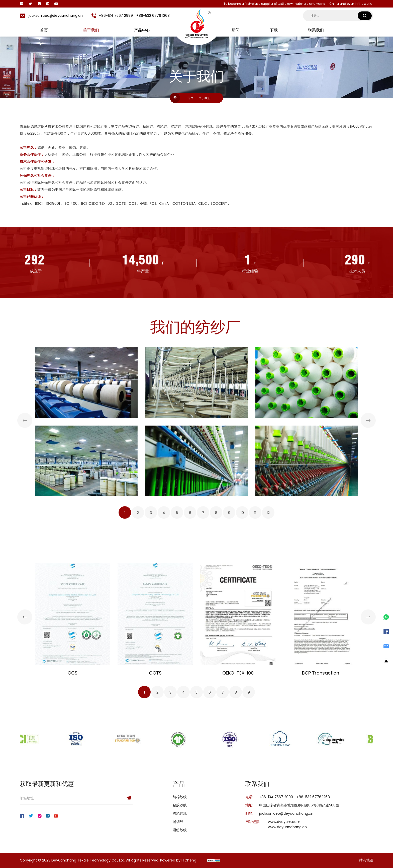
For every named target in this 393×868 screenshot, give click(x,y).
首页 (44, 30)
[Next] (368, 550)
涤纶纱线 (180, 813)
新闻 (236, 30)
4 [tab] (164, 642)
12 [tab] (268, 642)
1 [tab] (125, 642)
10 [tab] (242, 642)
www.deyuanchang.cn (287, 827)
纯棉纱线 (180, 797)
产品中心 (142, 30)
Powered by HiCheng (178, 860)
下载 (274, 30)
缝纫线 (178, 822)
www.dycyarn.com (284, 822)
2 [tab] (138, 642)
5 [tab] (177, 642)
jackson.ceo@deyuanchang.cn (56, 16)
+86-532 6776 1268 (153, 16)
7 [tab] (203, 642)
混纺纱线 (180, 830)
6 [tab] (190, 642)
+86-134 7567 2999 (116, 16)
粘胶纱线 (180, 805)
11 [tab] (255, 642)
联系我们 (316, 30)
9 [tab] (229, 642)
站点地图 (366, 860)
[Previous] (25, 550)
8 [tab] (216, 642)
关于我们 (91, 30)
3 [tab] (151, 642)
